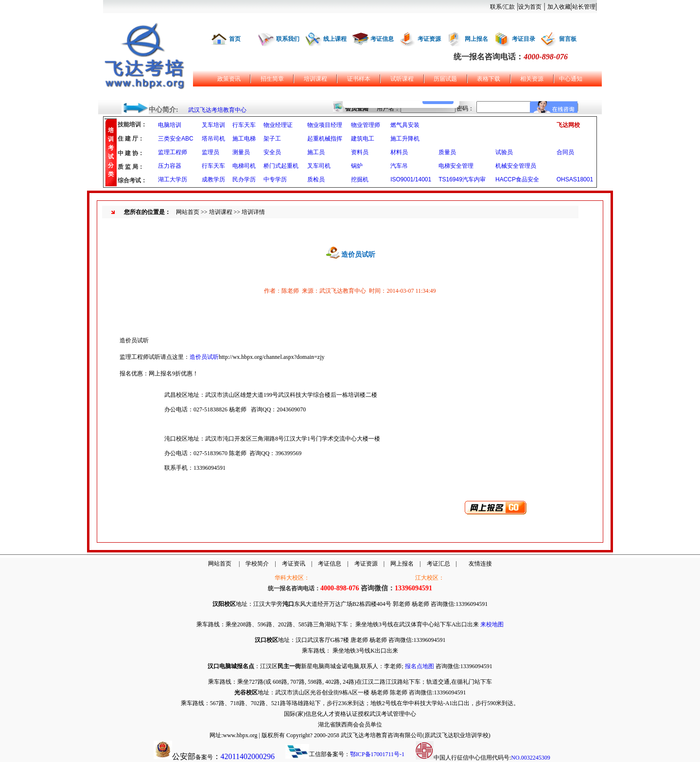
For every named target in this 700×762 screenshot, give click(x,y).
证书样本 (359, 79)
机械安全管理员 (516, 166)
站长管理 (584, 7)
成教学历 (213, 179)
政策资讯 (229, 79)
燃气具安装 (405, 125)
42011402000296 (248, 756)
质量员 (447, 152)
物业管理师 (366, 125)
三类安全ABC (176, 139)
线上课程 (335, 39)
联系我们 (288, 39)
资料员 (360, 152)
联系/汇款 (502, 7)
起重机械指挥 (325, 139)
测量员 (241, 152)
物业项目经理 (325, 125)
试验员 (504, 152)
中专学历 (275, 179)
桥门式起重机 (281, 166)
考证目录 (524, 39)
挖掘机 (360, 179)
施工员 (316, 152)
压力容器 (170, 166)
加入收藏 (559, 7)
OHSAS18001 (575, 179)
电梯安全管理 (456, 166)
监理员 (210, 152)
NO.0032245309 (530, 758)
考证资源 (429, 39)
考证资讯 (294, 564)
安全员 (272, 152)
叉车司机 (319, 166)
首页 (235, 39)
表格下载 (489, 79)
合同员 (565, 152)
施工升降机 (405, 139)
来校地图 (492, 624)
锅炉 (357, 166)
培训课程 (315, 79)
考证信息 (382, 39)
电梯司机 (244, 166)
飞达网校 (568, 125)
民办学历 (244, 179)
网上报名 (476, 39)
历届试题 (445, 79)
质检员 (316, 179)
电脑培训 (170, 125)
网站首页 (188, 212)
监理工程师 (173, 152)
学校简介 (257, 564)
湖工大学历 (173, 179)
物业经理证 (278, 125)
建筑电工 (363, 139)
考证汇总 (438, 564)
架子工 (272, 139)
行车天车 (244, 125)
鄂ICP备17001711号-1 (377, 754)
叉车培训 (213, 125)
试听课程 (402, 79)
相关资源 (532, 79)
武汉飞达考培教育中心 (217, 110)
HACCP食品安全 (517, 179)
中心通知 (571, 79)
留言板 (568, 39)
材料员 (399, 152)
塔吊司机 (213, 139)
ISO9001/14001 (411, 179)
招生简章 (272, 79)
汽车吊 (399, 166)
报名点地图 (420, 666)
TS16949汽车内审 (462, 179)
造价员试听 (204, 357)
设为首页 (530, 7)
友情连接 (480, 564)
